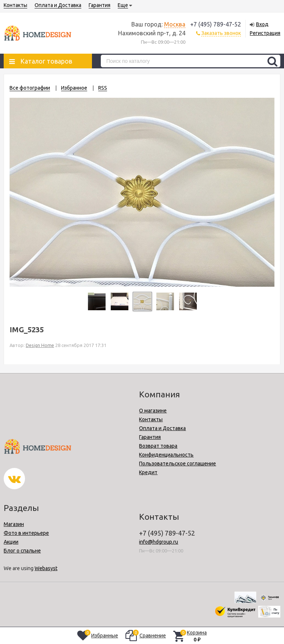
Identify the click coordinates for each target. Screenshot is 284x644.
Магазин (14, 524)
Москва (175, 24)
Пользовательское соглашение (177, 464)
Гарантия (100, 5)
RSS (103, 88)
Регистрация (265, 33)
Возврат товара (158, 446)
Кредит (148, 472)
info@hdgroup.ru (159, 542)
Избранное (74, 88)
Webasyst (46, 568)
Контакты (15, 5)
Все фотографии (30, 88)
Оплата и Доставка (58, 5)
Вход (262, 24)
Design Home (40, 345)
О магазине (153, 411)
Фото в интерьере (26, 533)
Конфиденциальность (166, 455)
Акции (11, 542)
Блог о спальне (22, 551)
